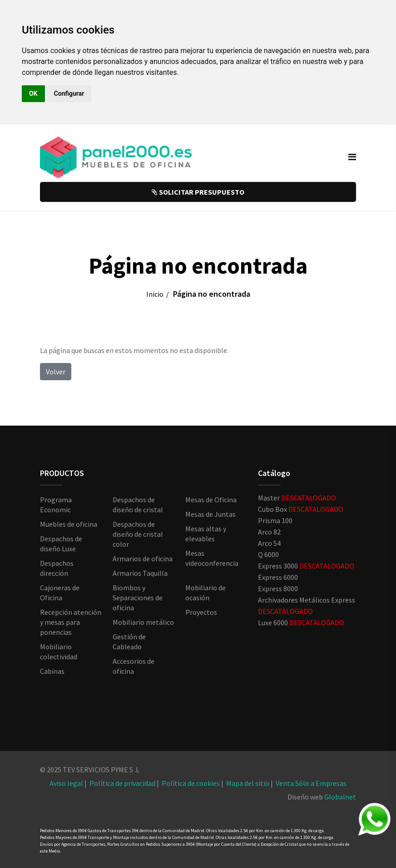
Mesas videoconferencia (212, 558)
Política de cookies (191, 783)
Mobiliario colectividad (59, 652)
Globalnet (340, 797)
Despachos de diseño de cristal (138, 505)
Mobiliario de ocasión (205, 593)
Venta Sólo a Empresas (311, 783)
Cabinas (52, 671)
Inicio (155, 294)
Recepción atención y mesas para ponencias (71, 622)
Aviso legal (66, 783)
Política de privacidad (122, 783)
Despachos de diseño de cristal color (138, 534)
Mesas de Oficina (211, 500)
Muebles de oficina (69, 524)
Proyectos (201, 612)
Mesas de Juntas (210, 514)
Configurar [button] (69, 93)
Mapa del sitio (248, 783)
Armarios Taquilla (140, 573)
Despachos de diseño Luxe (61, 544)
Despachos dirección (57, 568)
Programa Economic (56, 505)
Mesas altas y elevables (206, 534)
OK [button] (33, 93)
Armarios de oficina (143, 559)
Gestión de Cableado (129, 642)
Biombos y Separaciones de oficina (138, 598)
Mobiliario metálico (143, 622)
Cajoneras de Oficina (60, 593)
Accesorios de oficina (134, 666)
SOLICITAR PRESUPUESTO (198, 192)
